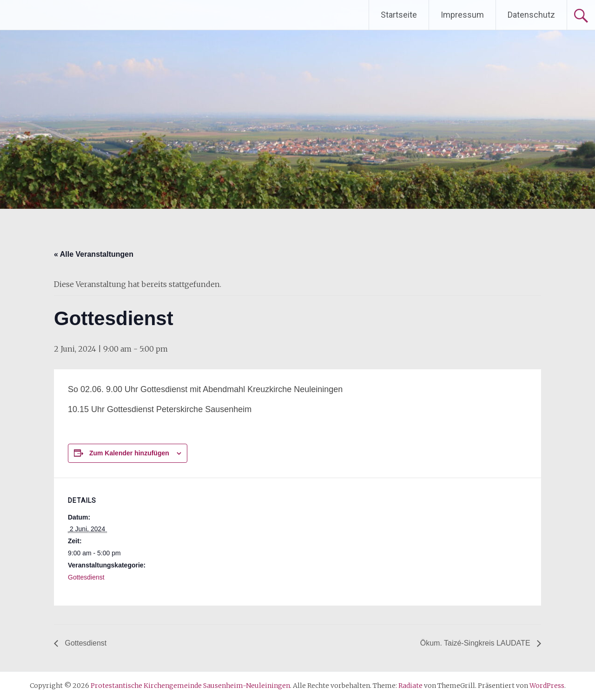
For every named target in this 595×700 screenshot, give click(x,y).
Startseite (399, 15)
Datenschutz (531, 15)
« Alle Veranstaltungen (94, 254)
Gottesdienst (86, 577)
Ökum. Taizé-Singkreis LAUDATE (476, 643)
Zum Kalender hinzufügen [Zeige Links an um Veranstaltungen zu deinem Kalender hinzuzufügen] (129, 453)
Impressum (462, 15)
